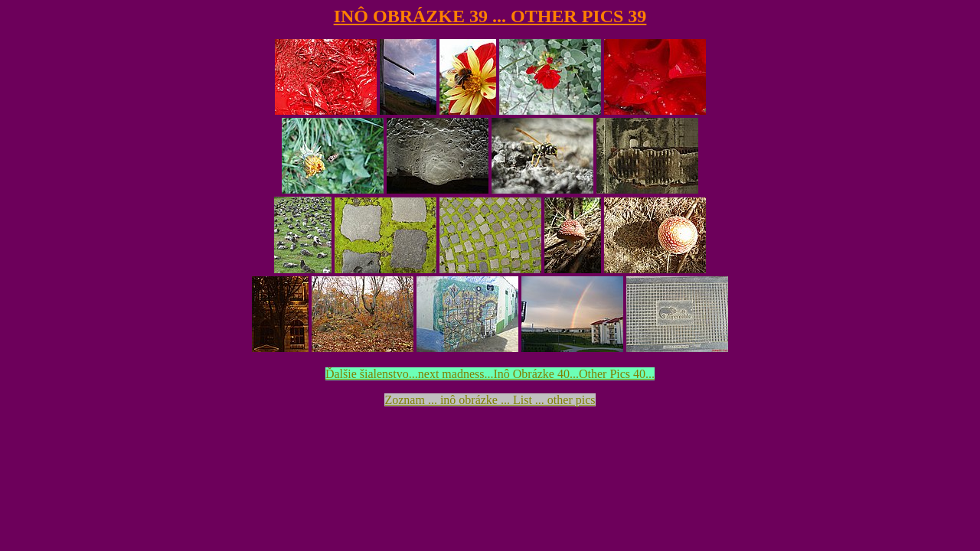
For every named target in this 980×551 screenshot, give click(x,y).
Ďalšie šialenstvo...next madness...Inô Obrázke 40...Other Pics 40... (490, 374)
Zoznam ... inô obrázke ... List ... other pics (490, 400)
